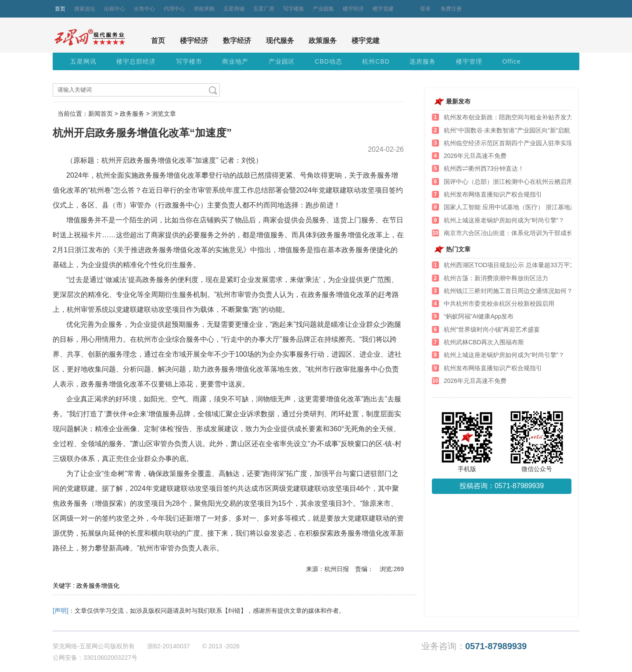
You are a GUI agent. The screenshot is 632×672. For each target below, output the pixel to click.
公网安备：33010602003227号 (95, 658)
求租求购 (204, 9)
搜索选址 (85, 9)
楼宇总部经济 (136, 61)
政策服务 (323, 41)
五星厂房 (264, 9)
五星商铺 (234, 9)
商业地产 (235, 61)
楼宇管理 (469, 61)
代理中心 (174, 9)
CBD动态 (329, 61)
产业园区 (282, 61)
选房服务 (423, 61)
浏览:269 (392, 569)
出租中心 (115, 9)
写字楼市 (189, 61)
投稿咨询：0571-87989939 (502, 486)
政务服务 (132, 114)
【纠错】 (234, 611)
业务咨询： (474, 646)
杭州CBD (376, 61)
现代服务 (280, 41)
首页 (60, 9)
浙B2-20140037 (169, 646)
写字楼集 (294, 9)
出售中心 (144, 9)
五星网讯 (83, 61)
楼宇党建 (383, 9)
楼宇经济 (353, 9)
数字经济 (237, 41)
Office (511, 61)
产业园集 (323, 9)
